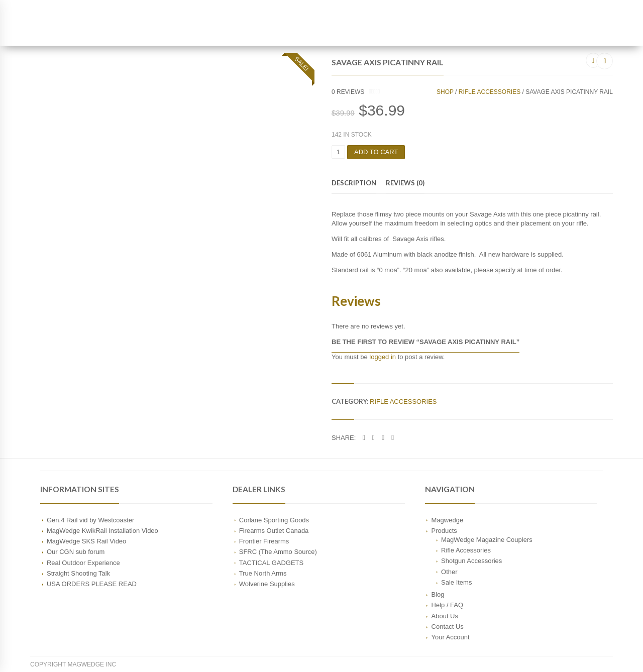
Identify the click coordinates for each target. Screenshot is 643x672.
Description (354, 183)
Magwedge (448, 520)
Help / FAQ (448, 605)
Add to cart (376, 152)
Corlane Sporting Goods (274, 520)
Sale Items (456, 582)
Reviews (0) (405, 183)
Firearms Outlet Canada (274, 531)
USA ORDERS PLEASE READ (92, 584)
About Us (445, 616)
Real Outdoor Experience (83, 563)
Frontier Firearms (264, 541)
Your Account (451, 637)
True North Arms (263, 573)
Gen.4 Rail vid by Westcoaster (90, 520)
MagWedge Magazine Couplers (487, 540)
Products (444, 531)
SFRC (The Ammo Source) (278, 552)
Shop (445, 92)
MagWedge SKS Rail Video (86, 541)
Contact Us (448, 627)
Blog (438, 594)
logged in (383, 357)
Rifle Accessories (490, 92)
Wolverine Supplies (267, 584)
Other (449, 572)
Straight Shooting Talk (78, 573)
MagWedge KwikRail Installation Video (102, 531)
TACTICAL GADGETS (271, 563)
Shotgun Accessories (471, 561)
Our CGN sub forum (76, 552)
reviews (348, 92)
